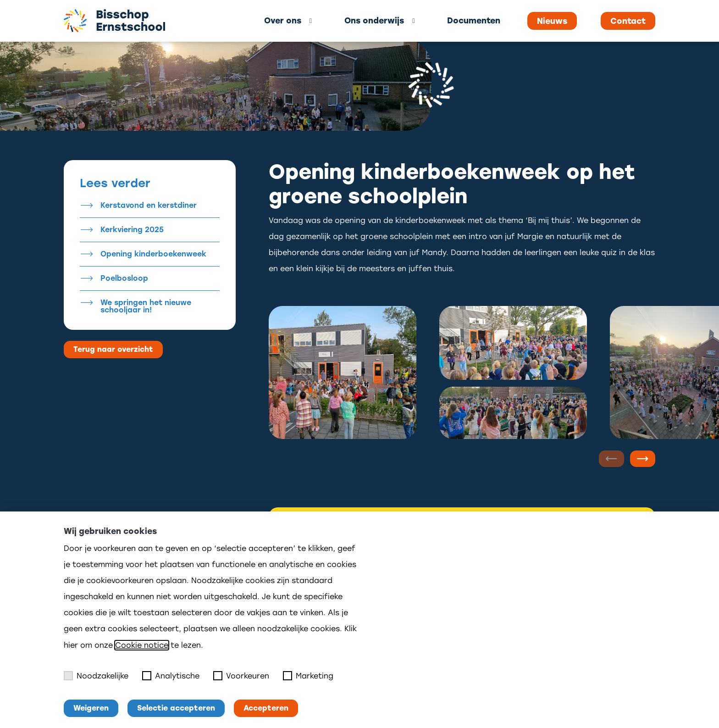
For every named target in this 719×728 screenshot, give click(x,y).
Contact (628, 21)
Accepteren (266, 708)
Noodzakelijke (96, 676)
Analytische (171, 676)
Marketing (308, 676)
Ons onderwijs (374, 20)
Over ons (283, 20)
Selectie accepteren (176, 708)
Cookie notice (142, 645)
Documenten (474, 20)
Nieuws (552, 21)
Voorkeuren (241, 676)
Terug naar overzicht (113, 349)
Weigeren (91, 708)
